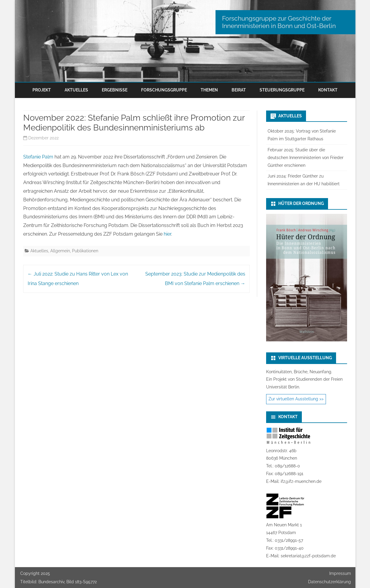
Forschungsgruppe (164, 90)
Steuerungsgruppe (282, 90)
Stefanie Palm (38, 157)
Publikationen (85, 251)
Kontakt (328, 90)
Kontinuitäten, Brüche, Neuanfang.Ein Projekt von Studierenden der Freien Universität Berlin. (304, 379)
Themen (209, 90)
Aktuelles (76, 90)
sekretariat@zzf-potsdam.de (308, 556)
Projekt (42, 90)
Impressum (340, 573)
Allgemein (60, 251)
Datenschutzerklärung (330, 582)
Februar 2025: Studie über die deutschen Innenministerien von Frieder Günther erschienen (306, 158)
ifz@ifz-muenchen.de (301, 481)
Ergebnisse (115, 90)
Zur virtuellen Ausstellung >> (296, 399)
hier (167, 234)
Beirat (239, 90)
